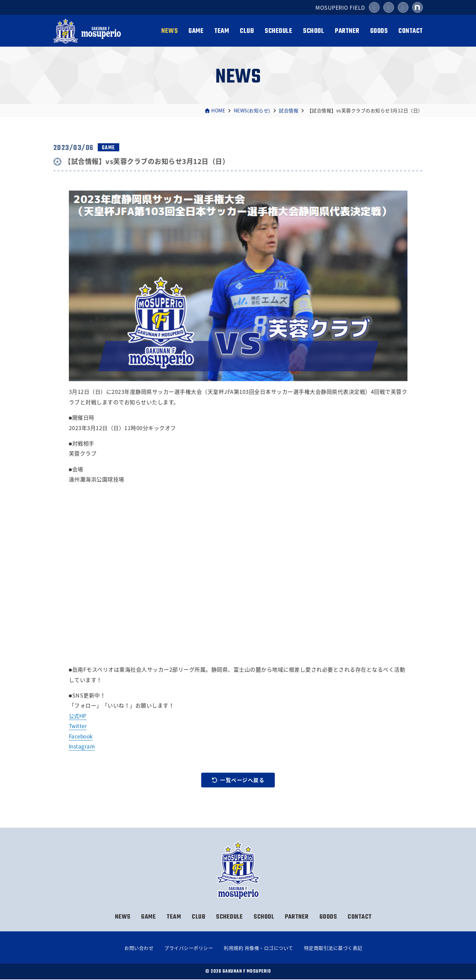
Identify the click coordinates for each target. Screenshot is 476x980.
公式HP (78, 716)
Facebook (82, 736)
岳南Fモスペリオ (88, 31)
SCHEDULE (278, 31)
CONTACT (411, 31)
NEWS (169, 31)
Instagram (82, 746)
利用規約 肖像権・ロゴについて (258, 948)
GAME (196, 31)
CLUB (247, 31)
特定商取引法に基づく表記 (333, 948)
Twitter (78, 726)
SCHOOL (314, 31)
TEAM (222, 31)
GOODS (379, 31)
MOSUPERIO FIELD (340, 7)
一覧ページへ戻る (238, 780)
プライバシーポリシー (189, 948)
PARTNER (347, 31)
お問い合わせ (139, 948)
